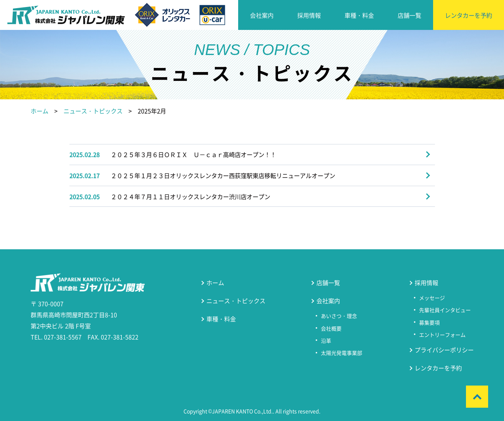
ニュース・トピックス (93, 111)
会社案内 (262, 15)
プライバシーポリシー (444, 350)
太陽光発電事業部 (342, 353)
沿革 (326, 340)
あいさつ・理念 (339, 316)
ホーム (40, 111)
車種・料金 (359, 15)
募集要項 (429, 322)
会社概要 (331, 328)
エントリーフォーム (442, 335)
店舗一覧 (409, 15)
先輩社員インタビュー (445, 310)
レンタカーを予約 (469, 15)
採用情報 (309, 15)
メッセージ (432, 298)
